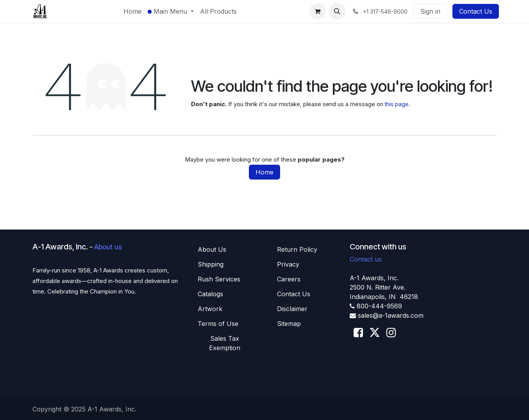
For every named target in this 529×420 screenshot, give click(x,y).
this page (397, 104)
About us (108, 247)
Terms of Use (218, 324)
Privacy (288, 264)
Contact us (366, 259)
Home (264, 172)
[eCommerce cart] (318, 11)
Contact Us (476, 11)
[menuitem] (132, 11)
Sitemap (289, 324)
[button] (337, 11)
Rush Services (219, 279)
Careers (289, 279)
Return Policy (297, 249)
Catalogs (210, 294)
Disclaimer (292, 309)
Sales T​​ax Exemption (225, 343)
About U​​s (212, 249)
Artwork (210, 309)
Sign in (430, 11)
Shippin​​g (211, 264)
